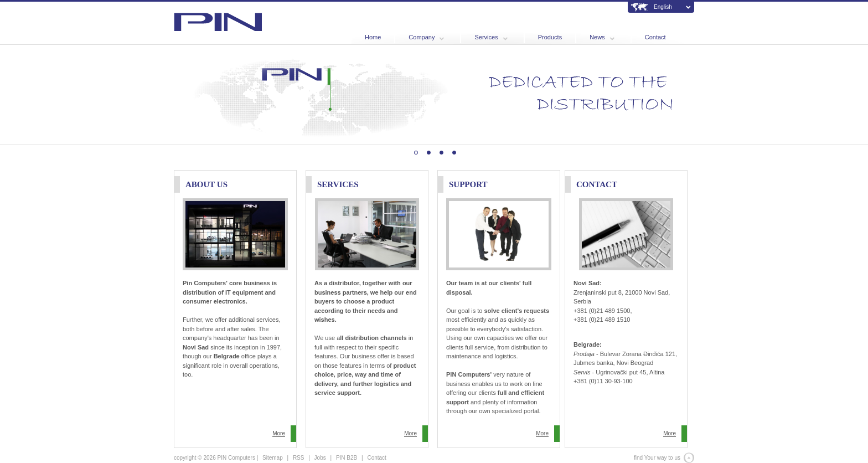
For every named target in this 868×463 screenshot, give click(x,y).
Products (550, 37)
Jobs (320, 458)
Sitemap (273, 458)
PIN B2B (347, 458)
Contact (655, 37)
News (602, 37)
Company (426, 37)
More (279, 433)
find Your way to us (657, 458)
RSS (299, 458)
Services (491, 37)
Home (373, 37)
